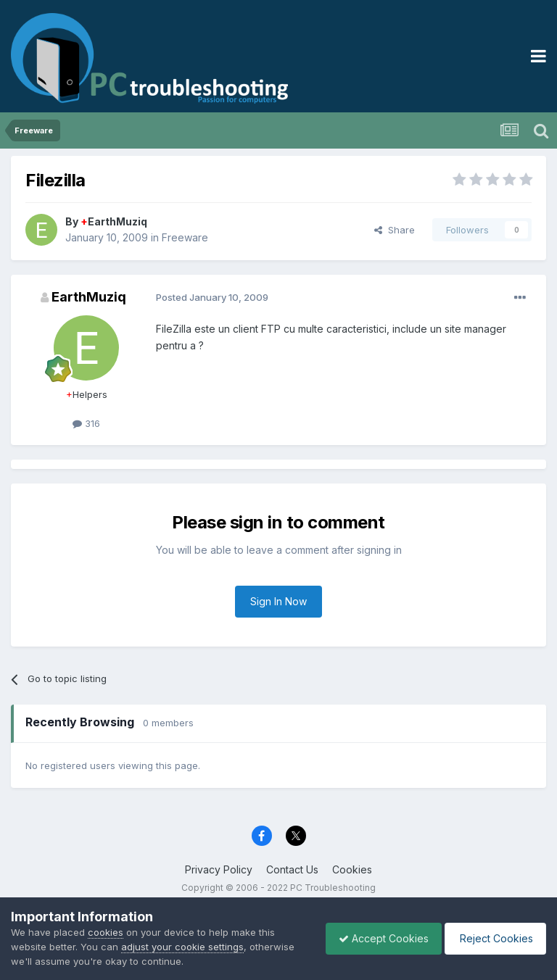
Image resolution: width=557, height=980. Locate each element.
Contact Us (292, 869)
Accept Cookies (376, 938)
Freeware (185, 237)
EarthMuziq (114, 221)
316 (86, 423)
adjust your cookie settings (182, 947)
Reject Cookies (493, 938)
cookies (106, 932)
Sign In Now (278, 601)
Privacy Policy (219, 869)
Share (395, 230)
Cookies (352, 869)
